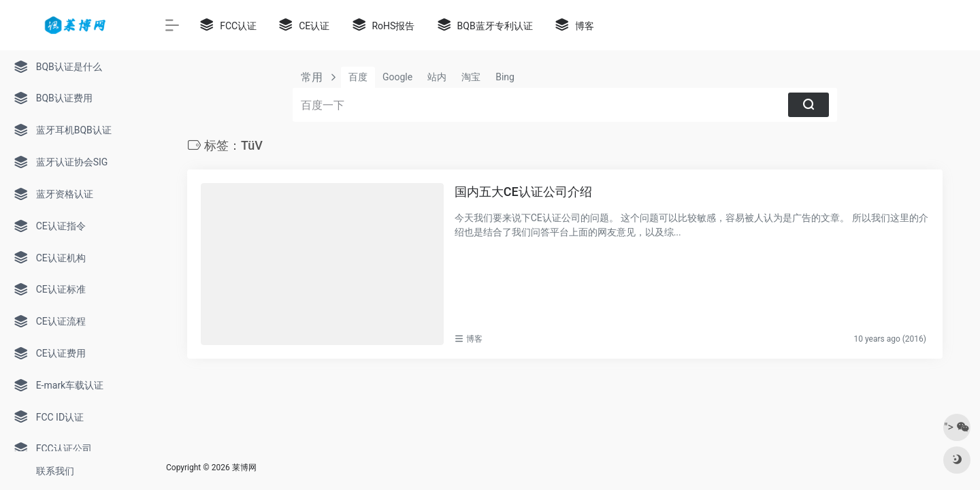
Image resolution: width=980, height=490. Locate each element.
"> (957, 427)
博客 (474, 339)
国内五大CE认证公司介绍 (523, 192)
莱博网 (244, 468)
